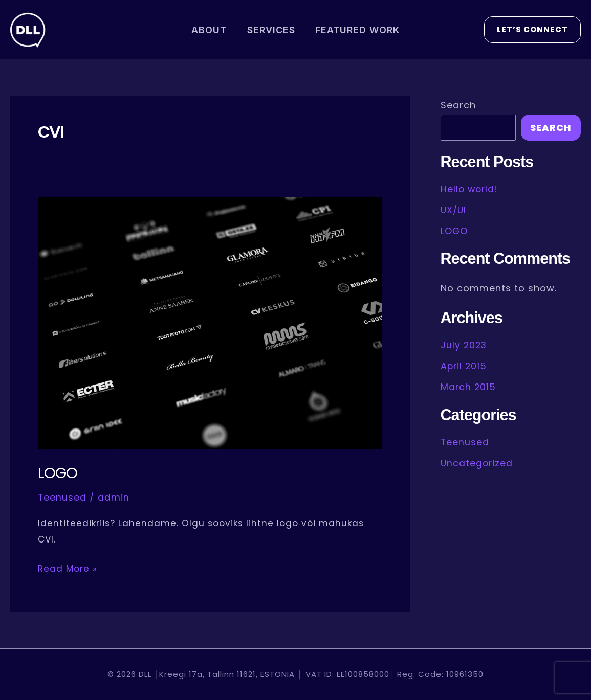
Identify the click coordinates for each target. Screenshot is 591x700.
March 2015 (469, 386)
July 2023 (464, 344)
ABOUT (211, 30)
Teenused (62, 497)
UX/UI (454, 209)
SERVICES (271, 30)
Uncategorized (477, 461)
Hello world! (470, 189)
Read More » (68, 567)
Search (458, 105)
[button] (532, 30)
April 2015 (464, 365)
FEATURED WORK (356, 30)
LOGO (58, 473)
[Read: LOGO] (210, 323)
